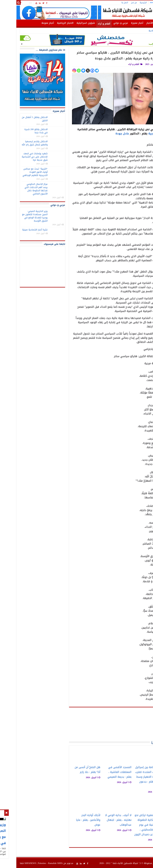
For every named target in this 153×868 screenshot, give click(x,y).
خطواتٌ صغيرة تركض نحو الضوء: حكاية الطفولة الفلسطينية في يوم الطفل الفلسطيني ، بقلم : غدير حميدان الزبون (132, 825)
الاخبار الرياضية (49, 23)
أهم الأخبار (136, 23)
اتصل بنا (109, 3)
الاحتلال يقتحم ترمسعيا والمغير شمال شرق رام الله (19, 143)
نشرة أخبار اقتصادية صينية (19, 230)
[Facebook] (76, 71)
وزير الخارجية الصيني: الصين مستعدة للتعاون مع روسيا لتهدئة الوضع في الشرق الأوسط (98, 31)
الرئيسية (127, 3)
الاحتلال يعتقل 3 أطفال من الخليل (19, 119)
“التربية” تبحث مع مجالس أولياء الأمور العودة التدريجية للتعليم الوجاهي (19, 172)
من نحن (118, 3)
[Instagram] (58, 71)
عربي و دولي (105, 23)
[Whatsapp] (63, 71)
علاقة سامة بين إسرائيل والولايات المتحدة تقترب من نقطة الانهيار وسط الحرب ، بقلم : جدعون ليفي (133, 777)
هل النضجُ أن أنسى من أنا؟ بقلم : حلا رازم (71, 770)
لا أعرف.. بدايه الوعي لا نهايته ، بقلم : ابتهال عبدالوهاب (102, 820)
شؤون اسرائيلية (70, 23)
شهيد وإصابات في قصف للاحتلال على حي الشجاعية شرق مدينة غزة (19, 157)
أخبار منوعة (32, 23)
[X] (72, 71)
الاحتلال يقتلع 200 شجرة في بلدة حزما (20, 131)
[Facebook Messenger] (67, 71)
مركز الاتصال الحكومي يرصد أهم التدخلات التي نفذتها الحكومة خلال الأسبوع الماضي (20, 189)
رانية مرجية (139, 134)
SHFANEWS (14, 863)
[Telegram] (81, 71)
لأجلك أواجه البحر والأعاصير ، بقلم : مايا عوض (72, 820)
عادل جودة (106, 134)
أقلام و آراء (88, 24)
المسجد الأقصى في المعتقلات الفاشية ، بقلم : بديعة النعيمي (103, 772)
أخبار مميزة (121, 23)
